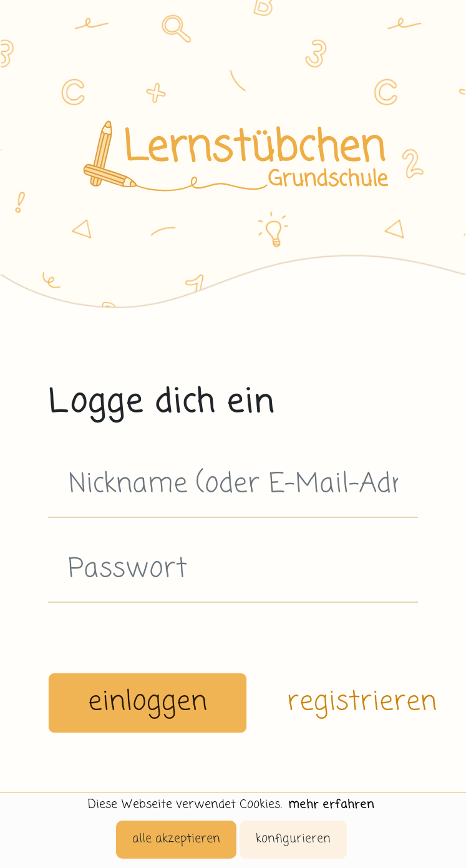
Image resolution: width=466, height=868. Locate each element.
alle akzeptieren (176, 839)
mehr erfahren (331, 805)
